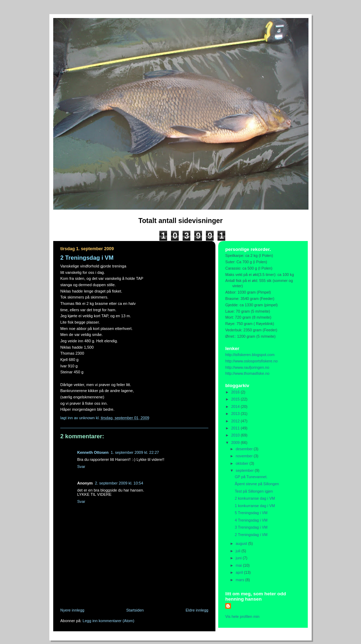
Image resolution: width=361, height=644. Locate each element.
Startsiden (135, 610)
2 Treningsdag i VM (251, 535)
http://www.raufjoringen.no (247, 367)
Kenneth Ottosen (93, 452)
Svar (81, 467)
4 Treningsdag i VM (251, 520)
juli (239, 551)
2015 (236, 399)
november (245, 456)
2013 (236, 414)
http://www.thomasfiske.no (247, 373)
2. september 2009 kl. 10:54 (119, 483)
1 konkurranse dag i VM (255, 506)
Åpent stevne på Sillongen (257, 484)
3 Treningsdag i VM (251, 527)
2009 (236, 443)
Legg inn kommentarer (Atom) (108, 621)
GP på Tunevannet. (251, 477)
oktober (243, 463)
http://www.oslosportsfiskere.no (252, 361)
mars (241, 580)
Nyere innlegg (72, 610)
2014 (236, 407)
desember (245, 449)
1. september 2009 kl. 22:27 (135, 452)
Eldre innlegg (197, 610)
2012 (236, 421)
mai (239, 565)
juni (239, 558)
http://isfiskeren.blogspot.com (250, 355)
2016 (236, 392)
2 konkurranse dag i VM (255, 498)
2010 (236, 435)
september (245, 470)
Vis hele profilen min (242, 616)
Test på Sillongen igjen (254, 491)
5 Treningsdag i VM (251, 513)
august (242, 543)
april (240, 572)
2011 (236, 428)
